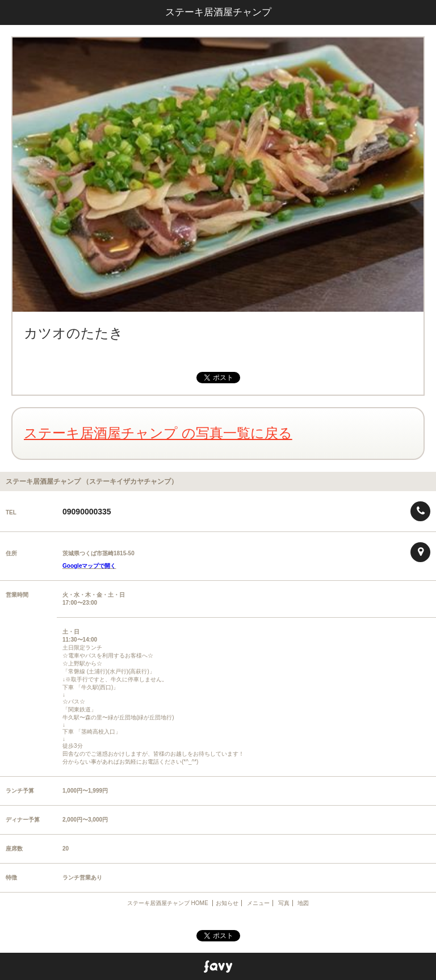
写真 (284, 903)
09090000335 (87, 512)
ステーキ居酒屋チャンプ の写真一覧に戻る (158, 433)
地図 (303, 903)
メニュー (258, 903)
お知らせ (227, 903)
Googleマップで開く (89, 566)
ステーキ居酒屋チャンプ (218, 12)
